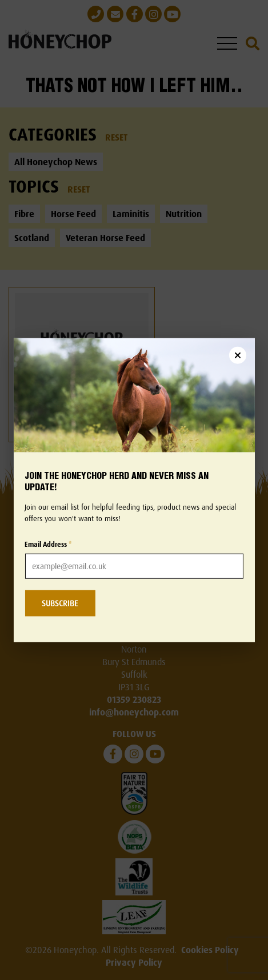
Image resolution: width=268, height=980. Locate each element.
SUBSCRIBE (60, 603)
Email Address (48, 544)
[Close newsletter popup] (238, 355)
